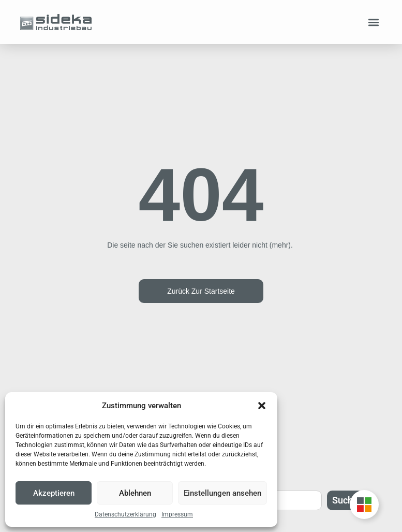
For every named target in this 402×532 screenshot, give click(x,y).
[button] (262, 406)
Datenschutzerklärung (125, 514)
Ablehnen (135, 493)
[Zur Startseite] (56, 22)
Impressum (177, 514)
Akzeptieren (54, 493)
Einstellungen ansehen (222, 493)
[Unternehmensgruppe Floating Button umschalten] (364, 505)
